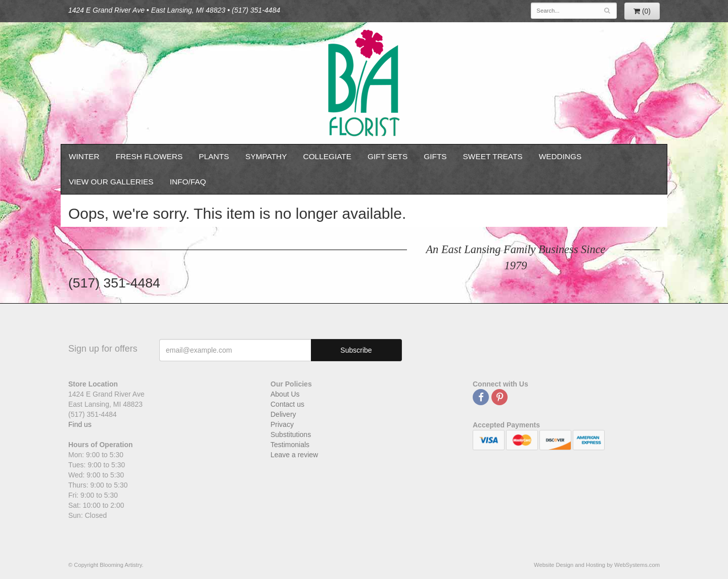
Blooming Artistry (364, 83)
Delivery (283, 414)
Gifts (435, 156)
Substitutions (291, 435)
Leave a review (294, 455)
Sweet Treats (493, 156)
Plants (214, 156)
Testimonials (290, 445)
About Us (285, 394)
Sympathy (266, 156)
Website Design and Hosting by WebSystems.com (597, 565)
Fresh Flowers (149, 156)
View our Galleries (111, 182)
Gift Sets (388, 156)
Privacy (282, 424)
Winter (84, 156)
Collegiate (328, 156)
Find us (80, 424)
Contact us (287, 404)
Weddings (560, 156)
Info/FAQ (188, 182)
